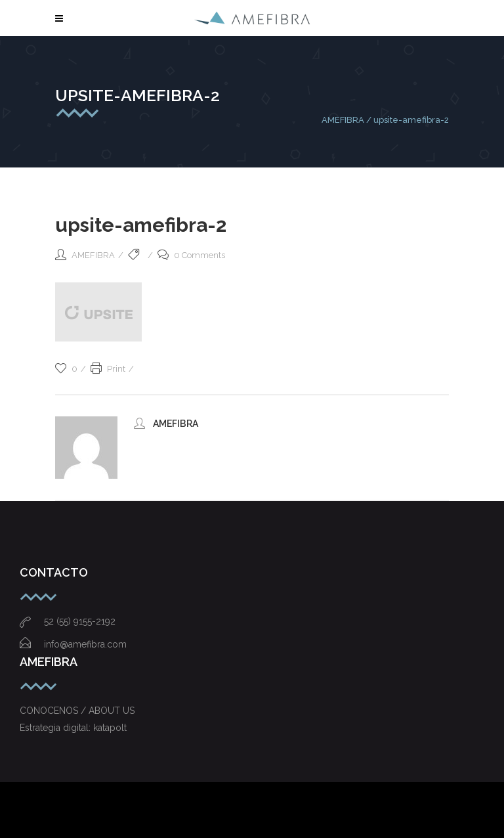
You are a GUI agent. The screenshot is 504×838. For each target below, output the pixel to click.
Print (108, 369)
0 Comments (191, 255)
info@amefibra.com (73, 644)
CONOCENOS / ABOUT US (77, 711)
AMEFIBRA (343, 120)
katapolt (110, 728)
